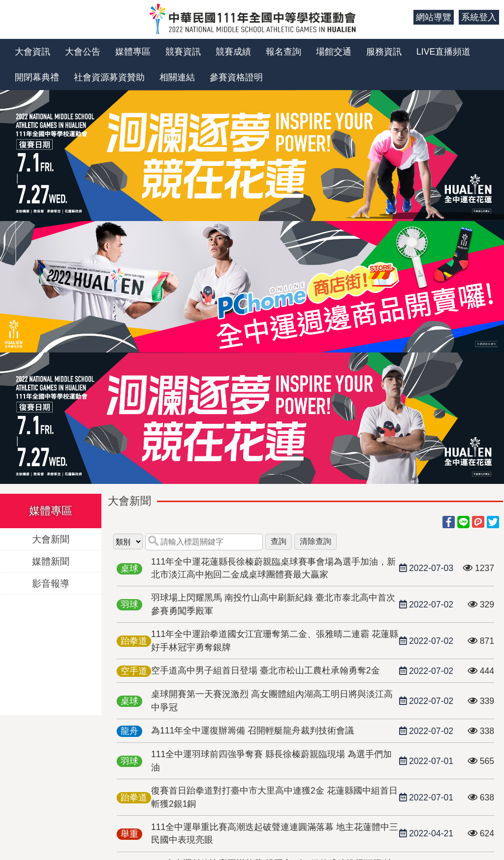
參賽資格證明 (236, 77)
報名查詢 (283, 52)
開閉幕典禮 (37, 77)
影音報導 (51, 583)
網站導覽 (434, 17)
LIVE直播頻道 (443, 52)
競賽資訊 (183, 52)
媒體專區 (133, 52)
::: (402, 17)
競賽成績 (233, 52)
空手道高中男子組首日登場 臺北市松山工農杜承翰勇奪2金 (266, 670)
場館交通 (334, 52)
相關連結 (177, 77)
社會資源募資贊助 (109, 77)
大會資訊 (32, 52)
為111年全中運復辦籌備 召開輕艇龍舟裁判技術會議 (252, 731)
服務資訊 (384, 52)
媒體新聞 (51, 561)
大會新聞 (51, 539)
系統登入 (479, 17)
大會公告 (83, 52)
